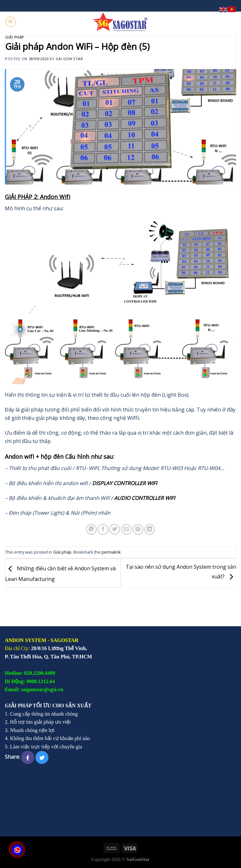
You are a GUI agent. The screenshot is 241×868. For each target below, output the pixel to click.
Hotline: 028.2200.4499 (30, 673)
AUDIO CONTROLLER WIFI (145, 498)
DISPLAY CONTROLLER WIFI (125, 483)
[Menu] (11, 22)
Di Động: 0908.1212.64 (30, 681)
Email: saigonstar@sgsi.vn (34, 689)
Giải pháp (15, 37)
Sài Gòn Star (69, 59)
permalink (111, 552)
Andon (14, 457)
